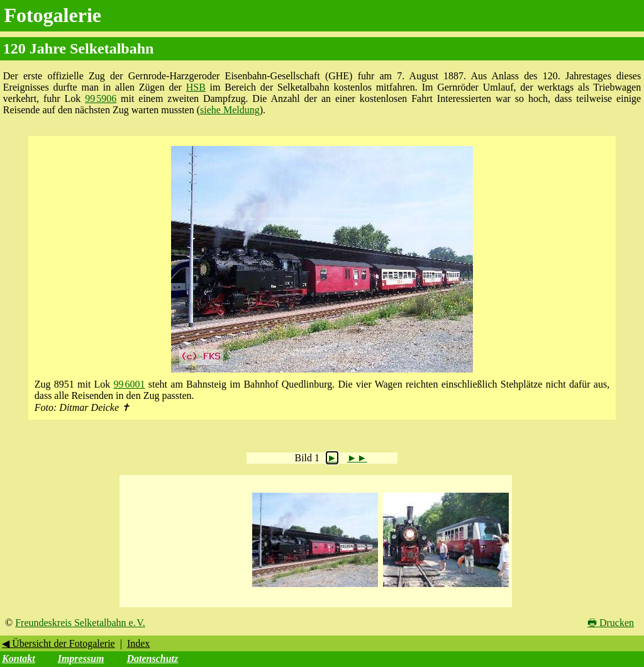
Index (138, 643)
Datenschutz (152, 659)
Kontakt (18, 659)
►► (357, 458)
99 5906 (101, 98)
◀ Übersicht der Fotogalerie (58, 643)
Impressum (81, 659)
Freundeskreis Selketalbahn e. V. (80, 623)
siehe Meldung (230, 110)
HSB (196, 87)
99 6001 (130, 384)
